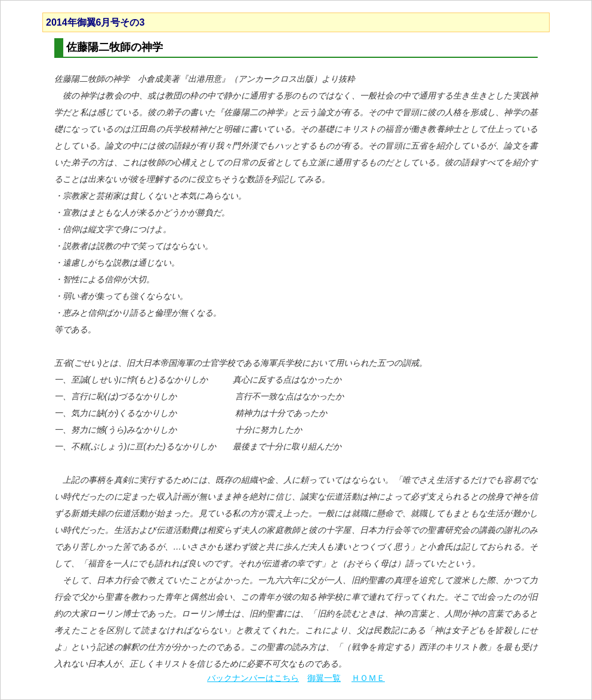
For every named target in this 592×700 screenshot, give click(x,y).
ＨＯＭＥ (368, 678)
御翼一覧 (324, 678)
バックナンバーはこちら (253, 678)
